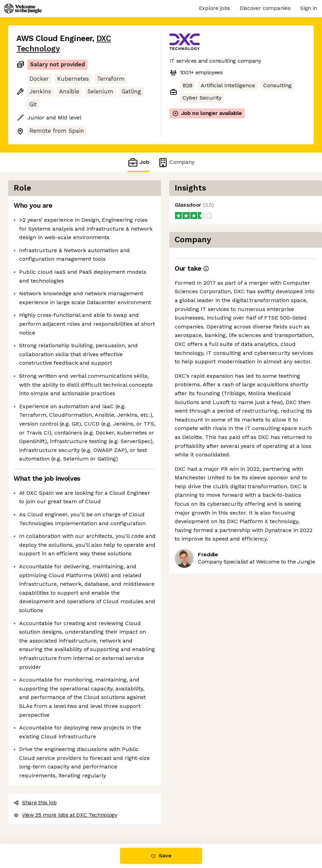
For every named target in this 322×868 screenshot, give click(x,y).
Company (176, 162)
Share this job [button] (35, 802)
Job (138, 162)
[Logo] (23, 9)
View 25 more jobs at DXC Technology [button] (65, 815)
